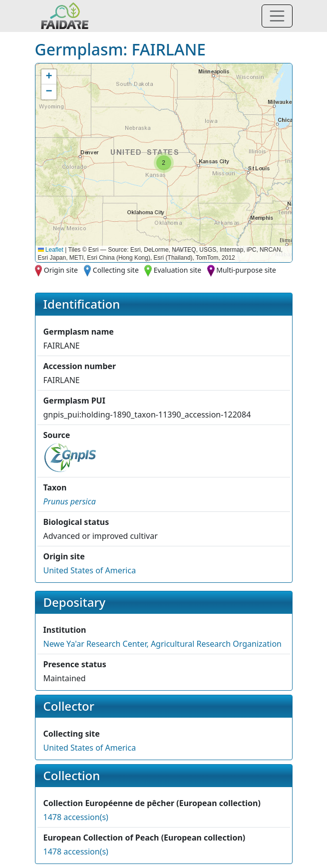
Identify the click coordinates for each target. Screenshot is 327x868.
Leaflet (51, 250)
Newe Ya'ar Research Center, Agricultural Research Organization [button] (163, 644)
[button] (164, 163)
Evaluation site (178, 270)
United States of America (90, 570)
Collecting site (116, 270)
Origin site (61, 270)
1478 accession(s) (76, 817)
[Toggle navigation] (277, 16)
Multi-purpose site (246, 270)
